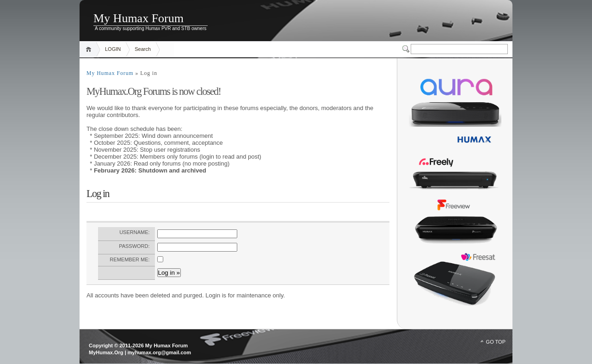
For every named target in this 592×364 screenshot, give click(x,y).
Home (90, 49)
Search (143, 49)
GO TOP (496, 342)
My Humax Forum (139, 18)
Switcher (407, 49)
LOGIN (113, 49)
